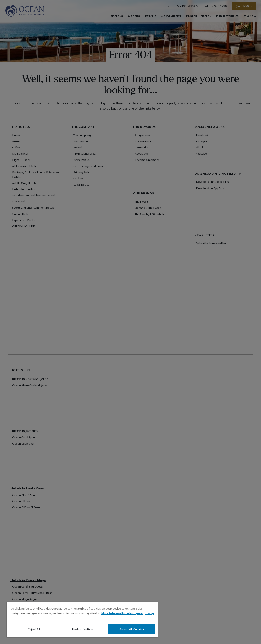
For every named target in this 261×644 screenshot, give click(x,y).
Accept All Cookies (132, 629)
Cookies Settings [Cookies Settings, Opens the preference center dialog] (83, 629)
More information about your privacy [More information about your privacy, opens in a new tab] (128, 614)
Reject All (34, 629)
